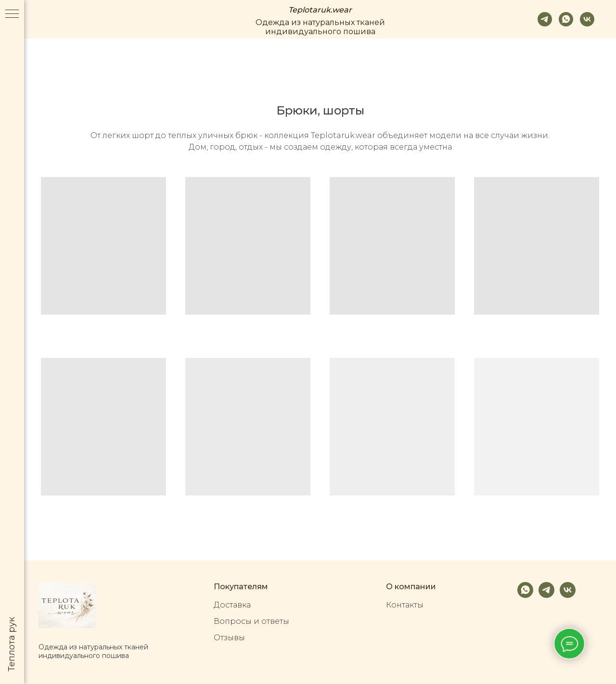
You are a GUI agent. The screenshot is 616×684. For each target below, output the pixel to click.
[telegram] (545, 19)
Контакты (405, 605)
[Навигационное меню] (12, 14)
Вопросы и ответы (251, 621)
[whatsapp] (566, 19)
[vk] (587, 19)
